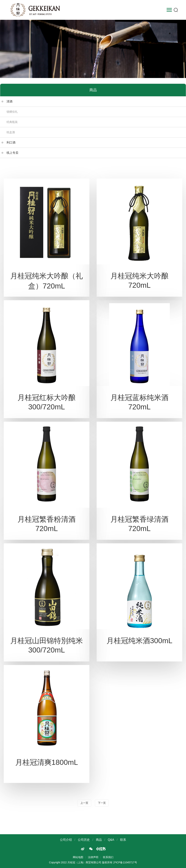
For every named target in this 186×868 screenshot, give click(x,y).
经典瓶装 (12, 122)
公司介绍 (66, 840)
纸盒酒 (11, 132)
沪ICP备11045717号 (125, 862)
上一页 (84, 803)
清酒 (7, 101)
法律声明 (93, 857)
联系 (123, 840)
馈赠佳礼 (12, 112)
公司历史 (84, 840)
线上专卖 (10, 153)
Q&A (111, 840)
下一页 (102, 803)
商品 (99, 840)
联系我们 (108, 857)
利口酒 (8, 142)
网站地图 (78, 857)
